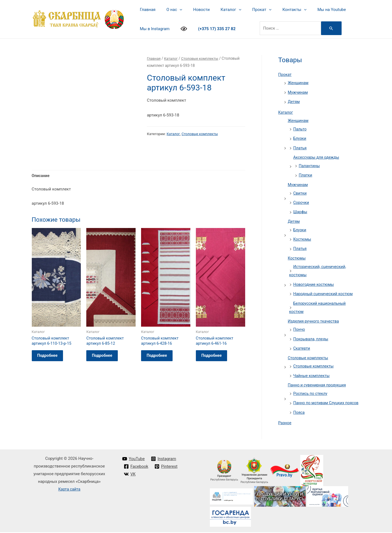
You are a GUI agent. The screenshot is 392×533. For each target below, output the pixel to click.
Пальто (300, 128)
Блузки (300, 137)
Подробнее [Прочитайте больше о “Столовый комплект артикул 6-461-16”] (215, 358)
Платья (300, 146)
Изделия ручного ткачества (315, 316)
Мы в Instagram (153, 29)
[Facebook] (136, 468)
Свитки (300, 191)
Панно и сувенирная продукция (318, 379)
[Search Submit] (327, 28)
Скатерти (302, 343)
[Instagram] (164, 460)
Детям (294, 101)
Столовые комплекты (202, 58)
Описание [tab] (41, 176)
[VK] (130, 475)
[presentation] (175, 10)
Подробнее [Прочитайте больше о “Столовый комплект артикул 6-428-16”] (160, 358)
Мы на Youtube (314, 10)
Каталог (221, 10)
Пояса (299, 414)
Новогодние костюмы (315, 280)
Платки (306, 173)
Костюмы (303, 236)
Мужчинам (298, 92)
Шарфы (301, 209)
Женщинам (299, 83)
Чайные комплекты (312, 369)
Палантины (310, 164)
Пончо (300, 324)
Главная (146, 10)
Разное (285, 424)
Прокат (250, 10)
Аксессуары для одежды (317, 156)
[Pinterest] (167, 468)
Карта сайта (69, 490)
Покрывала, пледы (312, 334)
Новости (194, 10)
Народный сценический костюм (324, 289)
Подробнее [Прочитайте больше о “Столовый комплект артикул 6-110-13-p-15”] (51, 358)
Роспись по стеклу (311, 387)
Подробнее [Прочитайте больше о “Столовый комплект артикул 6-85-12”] (105, 358)
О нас (170, 10)
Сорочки (302, 200)
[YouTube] (134, 460)
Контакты (279, 10)
